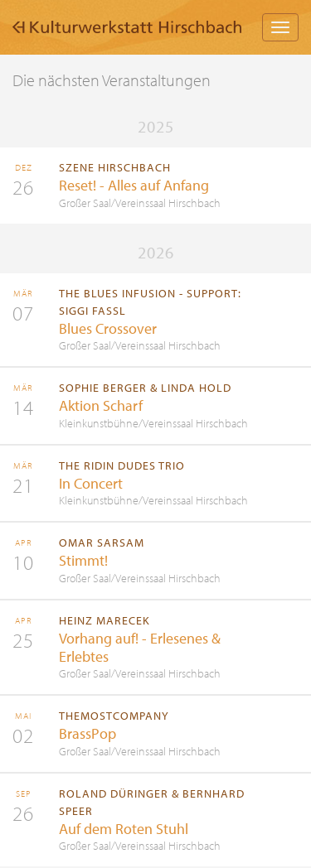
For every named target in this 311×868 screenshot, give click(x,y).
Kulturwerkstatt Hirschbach (127, 27)
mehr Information (155, 186)
